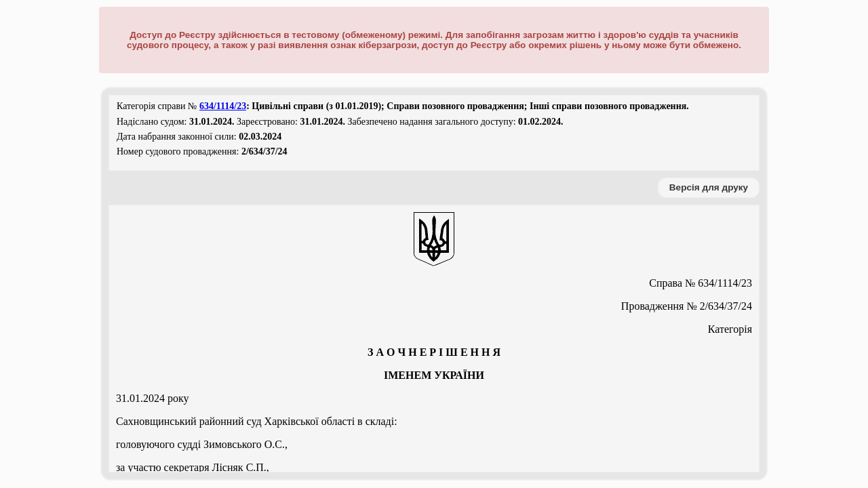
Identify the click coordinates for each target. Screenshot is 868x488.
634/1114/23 (223, 106)
